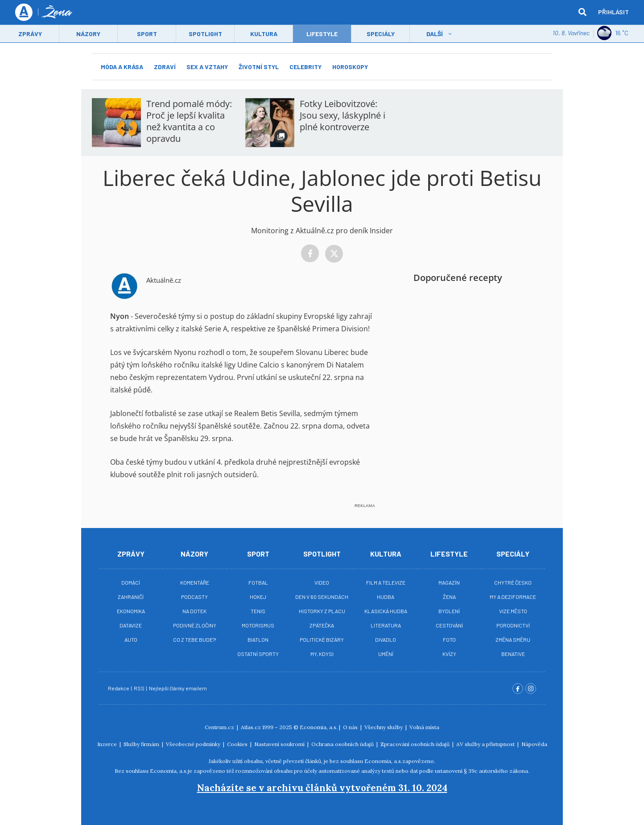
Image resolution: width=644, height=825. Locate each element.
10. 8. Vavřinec (571, 33)
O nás (351, 727)
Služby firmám (142, 744)
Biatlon (258, 639)
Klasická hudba (386, 611)
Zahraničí (131, 597)
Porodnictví (513, 625)
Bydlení (449, 611)
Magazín (449, 582)
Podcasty (194, 597)
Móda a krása (122, 67)
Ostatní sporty (258, 654)
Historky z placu (322, 611)
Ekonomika (131, 611)
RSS (140, 688)
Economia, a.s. (319, 727)
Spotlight (205, 34)
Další (435, 34)
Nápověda (534, 744)
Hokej (258, 597)
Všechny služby (384, 727)
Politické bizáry (322, 639)
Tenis (258, 611)
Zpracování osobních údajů (416, 744)
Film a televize (386, 582)
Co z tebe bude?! (195, 639)
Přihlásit (613, 12)
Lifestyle (449, 554)
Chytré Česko (513, 582)
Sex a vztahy (207, 67)
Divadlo (386, 639)
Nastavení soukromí (280, 744)
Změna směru (513, 639)
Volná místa (424, 727)
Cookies (238, 744)
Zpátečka (322, 625)
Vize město (513, 611)
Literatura (386, 625)
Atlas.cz (251, 727)
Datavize (131, 625)
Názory (88, 34)
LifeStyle (322, 34)
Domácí (131, 582)
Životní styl (259, 67)
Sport (147, 34)
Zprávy (30, 34)
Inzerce (108, 744)
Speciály (381, 34)
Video (322, 582)
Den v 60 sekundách (322, 597)
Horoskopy (350, 67)
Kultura (264, 34)
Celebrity (305, 67)
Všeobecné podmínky (194, 744)
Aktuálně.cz (164, 280)
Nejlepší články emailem (178, 688)
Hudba (386, 597)
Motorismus (258, 625)
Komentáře (195, 582)
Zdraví (165, 67)
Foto (449, 639)
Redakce (119, 688)
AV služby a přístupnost (486, 744)
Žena (449, 597)
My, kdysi (322, 654)
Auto (131, 639)
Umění (386, 654)
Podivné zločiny (195, 625)
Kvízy (449, 654)
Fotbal (258, 582)
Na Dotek (194, 611)
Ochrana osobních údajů (343, 744)
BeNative (513, 654)
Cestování (449, 625)
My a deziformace (513, 597)
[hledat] (582, 12)
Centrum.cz (220, 727)
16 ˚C (613, 33)
